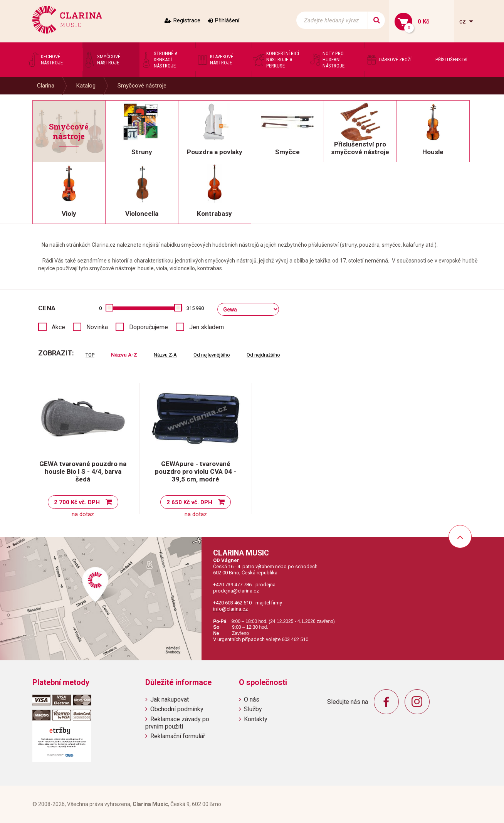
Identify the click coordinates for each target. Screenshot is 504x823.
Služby (253, 709)
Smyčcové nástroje (142, 86)
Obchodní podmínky (177, 709)
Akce (58, 327)
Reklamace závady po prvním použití (177, 723)
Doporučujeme (149, 327)
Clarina (46, 86)
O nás (252, 699)
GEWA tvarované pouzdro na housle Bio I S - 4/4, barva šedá (83, 471)
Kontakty (256, 719)
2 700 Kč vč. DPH (77, 502)
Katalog (86, 86)
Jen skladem (207, 327)
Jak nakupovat (170, 699)
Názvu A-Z (124, 355)
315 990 (195, 308)
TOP (90, 355)
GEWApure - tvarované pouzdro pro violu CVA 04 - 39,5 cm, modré (196, 471)
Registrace (187, 20)
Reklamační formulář (178, 736)
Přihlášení (227, 20)
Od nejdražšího (263, 355)
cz (463, 21)
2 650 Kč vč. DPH (189, 502)
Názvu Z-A (165, 355)
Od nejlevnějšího (212, 355)
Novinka (97, 327)
